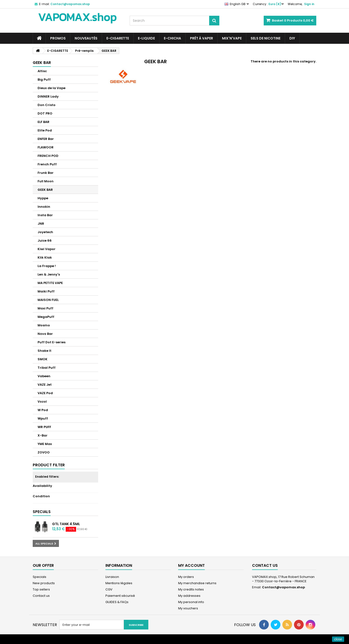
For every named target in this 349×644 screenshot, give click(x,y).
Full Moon (46, 181)
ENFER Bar (46, 139)
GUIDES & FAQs (117, 602)
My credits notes (191, 589)
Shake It (44, 351)
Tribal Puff (47, 368)
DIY (292, 38)
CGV (109, 589)
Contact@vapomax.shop (283, 587)
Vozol (42, 402)
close (338, 639)
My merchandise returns (197, 583)
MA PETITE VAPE (50, 283)
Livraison (112, 577)
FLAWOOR (46, 147)
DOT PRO (45, 113)
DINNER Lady (48, 96)
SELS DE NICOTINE (266, 38)
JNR (41, 224)
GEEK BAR (45, 190)
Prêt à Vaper (202, 38)
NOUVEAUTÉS (86, 38)
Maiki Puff (46, 291)
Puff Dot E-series (52, 342)
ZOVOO (44, 452)
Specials (42, 512)
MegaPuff (46, 317)
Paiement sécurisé (120, 596)
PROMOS (58, 38)
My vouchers (188, 608)
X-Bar (43, 435)
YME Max (45, 444)
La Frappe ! (47, 266)
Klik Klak (45, 257)
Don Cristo (47, 105)
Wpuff (43, 418)
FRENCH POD (48, 156)
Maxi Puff (45, 308)
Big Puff (44, 80)
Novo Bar (45, 334)
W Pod (43, 410)
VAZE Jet (45, 385)
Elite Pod (45, 130)
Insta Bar (45, 215)
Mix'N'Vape (232, 38)
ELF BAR (44, 122)
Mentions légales (119, 583)
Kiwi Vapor (47, 249)
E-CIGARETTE (118, 38)
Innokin (44, 207)
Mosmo (44, 325)
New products (44, 583)
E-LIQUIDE (146, 38)
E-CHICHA (172, 38)
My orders (186, 577)
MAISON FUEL (48, 300)
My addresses (189, 596)
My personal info (191, 602)
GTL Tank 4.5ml (66, 524)
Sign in (309, 4)
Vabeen (44, 376)
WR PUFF (44, 427)
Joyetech (45, 232)
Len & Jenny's (49, 274)
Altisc (42, 71)
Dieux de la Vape (52, 88)
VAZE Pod (45, 393)
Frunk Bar (46, 173)
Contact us (41, 596)
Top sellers (41, 589)
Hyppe (43, 198)
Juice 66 (45, 241)
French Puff (47, 164)
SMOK (43, 359)
